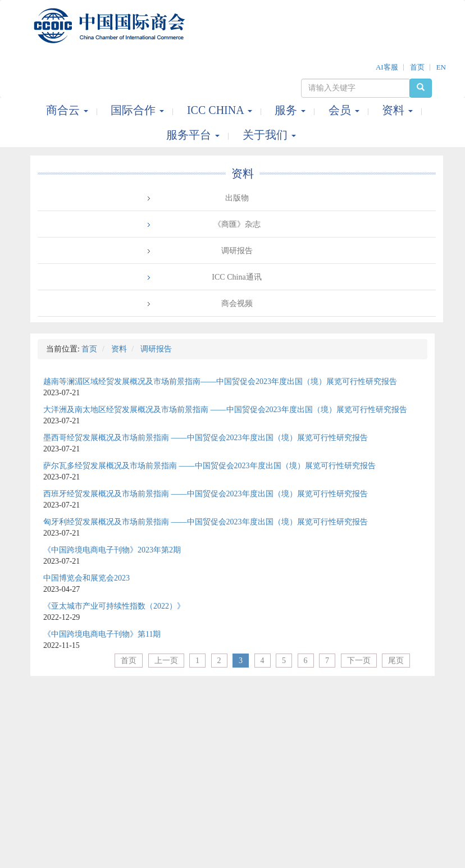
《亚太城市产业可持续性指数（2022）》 (114, 606)
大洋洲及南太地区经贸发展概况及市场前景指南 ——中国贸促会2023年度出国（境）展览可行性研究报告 (225, 410)
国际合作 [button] (139, 110)
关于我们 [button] (269, 135)
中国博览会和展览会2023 (86, 578)
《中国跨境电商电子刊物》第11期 (102, 634)
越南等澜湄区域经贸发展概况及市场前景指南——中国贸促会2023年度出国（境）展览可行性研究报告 (220, 382)
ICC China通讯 (236, 277)
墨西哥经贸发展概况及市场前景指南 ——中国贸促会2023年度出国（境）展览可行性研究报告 (206, 438)
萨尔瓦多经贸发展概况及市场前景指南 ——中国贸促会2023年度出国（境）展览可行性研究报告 (209, 466)
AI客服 (387, 67)
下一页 (359, 661)
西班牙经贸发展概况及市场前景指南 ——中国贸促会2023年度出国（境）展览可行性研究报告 (206, 494)
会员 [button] (345, 110)
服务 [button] (291, 110)
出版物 (237, 198)
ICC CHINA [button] (221, 110)
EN (441, 67)
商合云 (69, 110)
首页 (417, 67)
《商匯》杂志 (237, 224)
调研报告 (237, 251)
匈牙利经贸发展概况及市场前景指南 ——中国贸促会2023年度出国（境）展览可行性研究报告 (206, 522)
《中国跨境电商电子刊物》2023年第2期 (112, 550)
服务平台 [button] (194, 135)
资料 (243, 173)
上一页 (166, 661)
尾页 (396, 661)
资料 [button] (399, 110)
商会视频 (237, 303)
